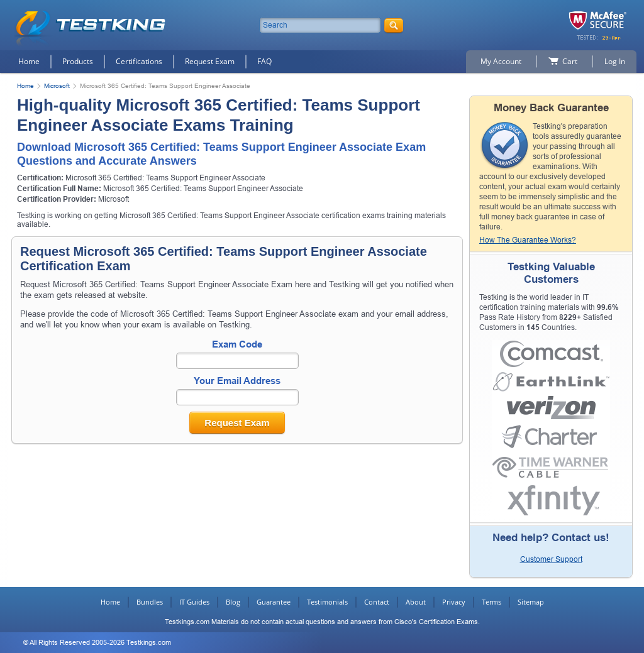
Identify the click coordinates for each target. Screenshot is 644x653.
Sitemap (531, 602)
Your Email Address (237, 381)
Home (29, 61)
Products (78, 61)
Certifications (139, 61)
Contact (377, 602)
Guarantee (274, 602)
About (416, 602)
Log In (615, 61)
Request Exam (210, 61)
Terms (491, 602)
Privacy (454, 602)
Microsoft (57, 86)
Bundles (150, 602)
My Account (501, 61)
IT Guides (194, 602)
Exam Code (237, 344)
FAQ (264, 61)
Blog (233, 602)
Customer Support (551, 559)
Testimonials (327, 602)
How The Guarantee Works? (528, 240)
